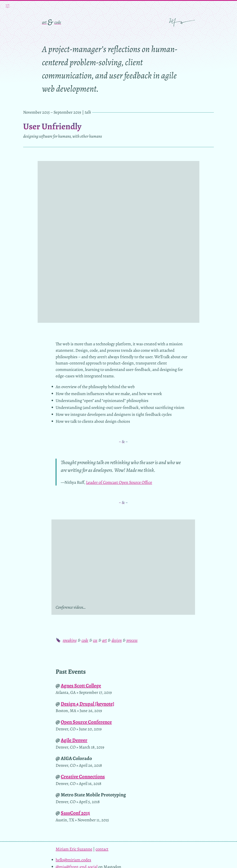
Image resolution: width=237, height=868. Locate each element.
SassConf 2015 (75, 660)
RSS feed (63, 741)
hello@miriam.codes (73, 707)
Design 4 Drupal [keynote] (88, 550)
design (117, 487)
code (58, 22)
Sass (67, 763)
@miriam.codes (69, 720)
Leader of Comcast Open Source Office (119, 329)
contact (102, 696)
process (132, 487)
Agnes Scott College (81, 532)
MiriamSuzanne (70, 734)
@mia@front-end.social (77, 713)
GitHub (98, 763)
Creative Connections (83, 623)
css (95, 487)
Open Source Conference (86, 569)
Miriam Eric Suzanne (74, 696)
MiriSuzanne (67, 727)
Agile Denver (74, 587)
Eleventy (177, 756)
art (44, 22)
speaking (70, 487)
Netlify (144, 763)
